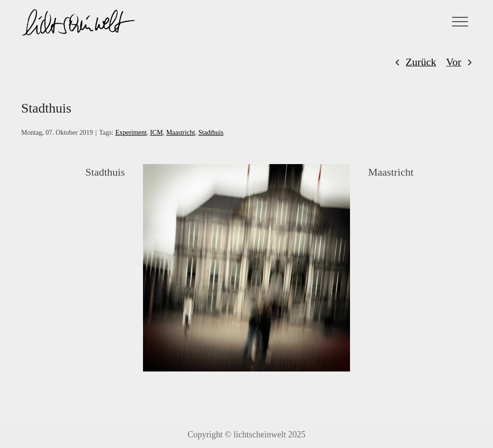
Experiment (131, 133)
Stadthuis (211, 133)
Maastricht (181, 133)
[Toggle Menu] (460, 22)
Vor (454, 62)
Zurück (421, 62)
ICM (156, 133)
